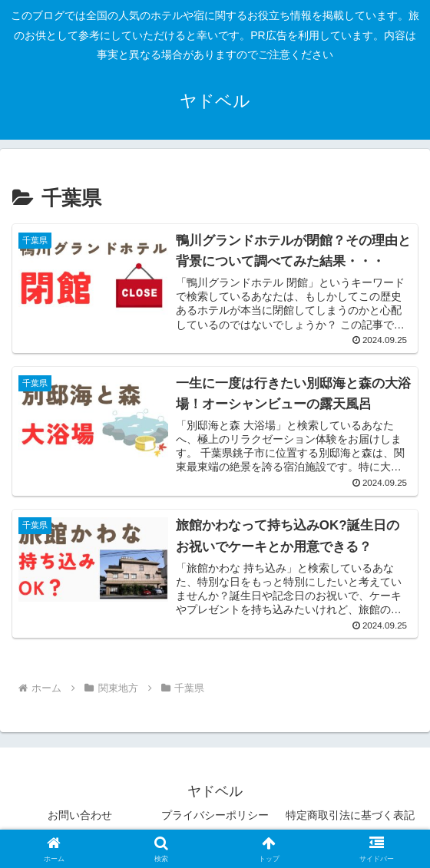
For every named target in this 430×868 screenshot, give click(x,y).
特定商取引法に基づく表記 (350, 819)
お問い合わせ (80, 819)
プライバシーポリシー (215, 819)
